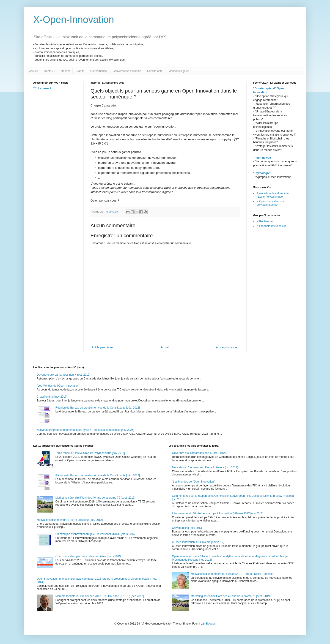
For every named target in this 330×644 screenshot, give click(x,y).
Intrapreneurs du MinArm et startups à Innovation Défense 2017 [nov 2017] (218, 513)
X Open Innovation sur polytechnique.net (270, 203)
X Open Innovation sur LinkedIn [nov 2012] (198, 542)
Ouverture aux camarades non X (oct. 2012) (63, 375)
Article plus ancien (227, 347)
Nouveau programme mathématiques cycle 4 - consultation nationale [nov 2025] (85, 430)
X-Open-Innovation (74, 20)
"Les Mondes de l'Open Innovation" (58, 386)
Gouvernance (99, 71)
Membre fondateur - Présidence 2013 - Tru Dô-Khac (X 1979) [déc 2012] (100, 596)
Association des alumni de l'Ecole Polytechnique (273, 195)
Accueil (34, 71)
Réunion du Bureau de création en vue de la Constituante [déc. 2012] (98, 408)
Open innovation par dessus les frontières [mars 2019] (88, 556)
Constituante (155, 71)
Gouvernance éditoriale (127, 71)
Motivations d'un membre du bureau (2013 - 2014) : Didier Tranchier (232, 574)
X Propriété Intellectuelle (272, 226)
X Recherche (265, 221)
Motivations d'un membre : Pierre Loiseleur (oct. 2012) (70, 520)
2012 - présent (42, 88)
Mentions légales (179, 71)
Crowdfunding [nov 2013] (52, 397)
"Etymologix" (262, 173)
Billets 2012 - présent (57, 71)
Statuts (80, 71)
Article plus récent (103, 347)
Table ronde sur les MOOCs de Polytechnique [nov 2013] (90, 453)
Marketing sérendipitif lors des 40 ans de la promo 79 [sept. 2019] (95, 498)
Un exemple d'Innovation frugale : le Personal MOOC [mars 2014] (95, 534)
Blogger (210, 624)
